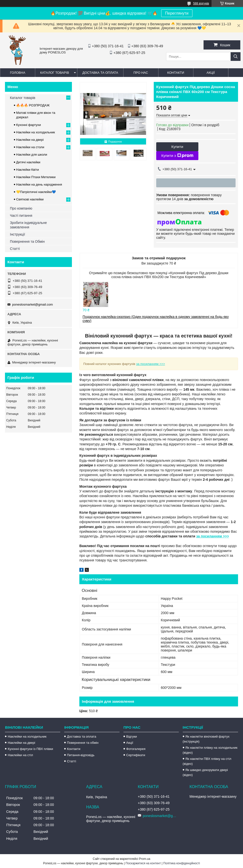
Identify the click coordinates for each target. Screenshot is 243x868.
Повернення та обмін (83, 743)
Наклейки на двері (30, 140)
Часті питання (21, 216)
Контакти (176, 73)
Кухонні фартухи (29, 125)
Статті (15, 249)
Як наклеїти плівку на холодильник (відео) (210, 750)
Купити (177, 147)
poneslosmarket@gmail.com (32, 304)
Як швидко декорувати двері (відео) (205, 772)
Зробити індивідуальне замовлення (28, 225)
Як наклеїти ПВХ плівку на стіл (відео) (207, 761)
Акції (211, 73)
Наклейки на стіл (20, 755)
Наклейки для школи (32, 155)
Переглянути (177, 13)
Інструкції (17, 234)
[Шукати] (236, 57)
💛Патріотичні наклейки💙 (36, 192)
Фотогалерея (136, 749)
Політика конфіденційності (182, 863)
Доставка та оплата (100, 73)
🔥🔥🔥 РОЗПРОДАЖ (33, 105)
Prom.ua (145, 859)
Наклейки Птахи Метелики (36, 177)
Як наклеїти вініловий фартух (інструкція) (206, 739)
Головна (18, 73)
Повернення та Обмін (27, 241)
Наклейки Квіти (28, 170)
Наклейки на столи (30, 147)
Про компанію (21, 208)
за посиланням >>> (151, 364)
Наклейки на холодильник (35, 132)
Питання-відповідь (81, 755)
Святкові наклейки (30, 199)
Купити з (177, 156)
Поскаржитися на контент (143, 863)
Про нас (141, 73)
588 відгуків (201, 3)
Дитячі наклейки (28, 162)
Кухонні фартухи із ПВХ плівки (30, 749)
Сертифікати (136, 755)
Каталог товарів (55, 73)
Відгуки (132, 736)
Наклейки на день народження (39, 184)
